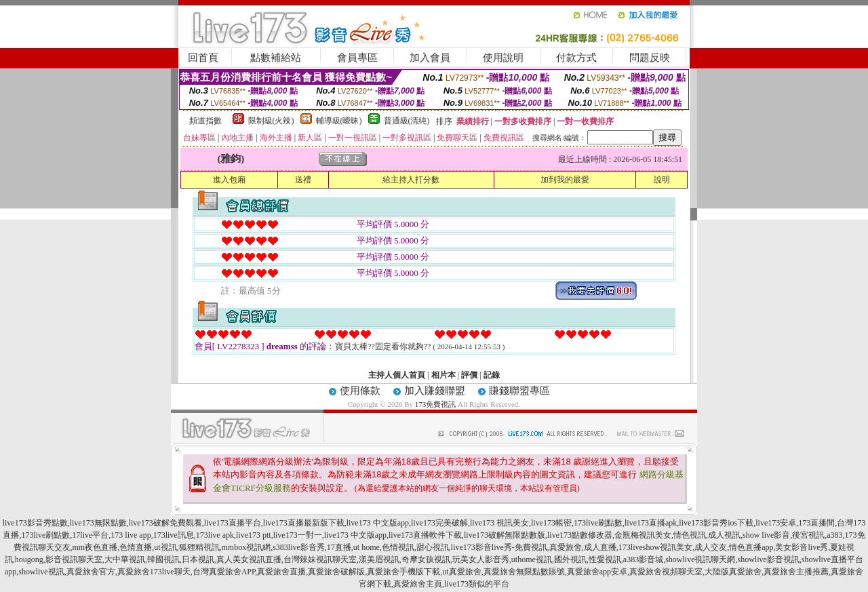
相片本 (443, 375)
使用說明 (503, 58)
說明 (662, 180)
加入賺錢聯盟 (435, 391)
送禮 (303, 180)
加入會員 (430, 58)
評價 (469, 375)
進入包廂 (229, 180)
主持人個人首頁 (397, 375)
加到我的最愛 (565, 180)
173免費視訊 (436, 404)
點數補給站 (276, 58)
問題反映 (650, 58)
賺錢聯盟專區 (519, 391)
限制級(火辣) (271, 121)
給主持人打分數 (411, 180)
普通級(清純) (407, 121)
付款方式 (576, 58)
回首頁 (203, 58)
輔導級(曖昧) (339, 121)
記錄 (492, 375)
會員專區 (357, 58)
